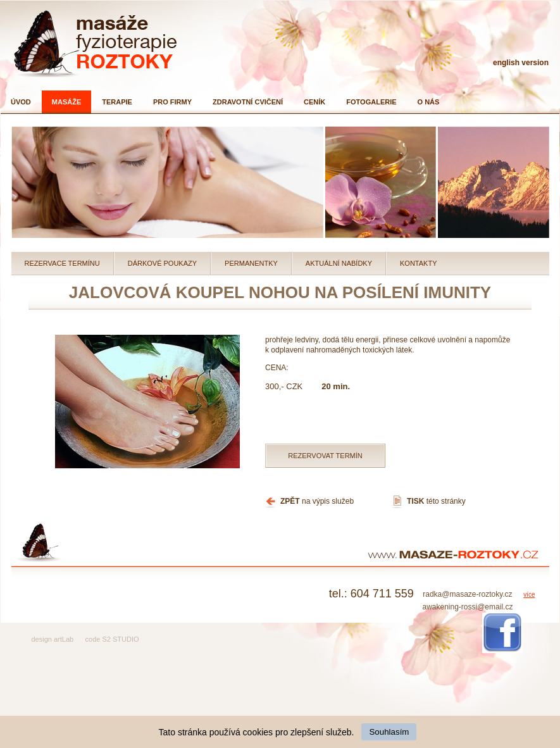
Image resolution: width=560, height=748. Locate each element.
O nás (429, 102)
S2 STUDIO (120, 639)
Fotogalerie (371, 102)
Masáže (66, 102)
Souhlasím (389, 732)
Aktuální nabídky (339, 263)
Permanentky (251, 263)
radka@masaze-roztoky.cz (467, 594)
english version (521, 63)
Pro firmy (172, 102)
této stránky (436, 501)
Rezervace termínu (62, 263)
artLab (64, 639)
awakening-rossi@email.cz (467, 607)
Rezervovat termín (325, 456)
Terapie (117, 102)
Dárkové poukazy (162, 263)
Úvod (21, 102)
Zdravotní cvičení (248, 102)
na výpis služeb (317, 501)
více (529, 595)
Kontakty (418, 263)
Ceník (314, 102)
